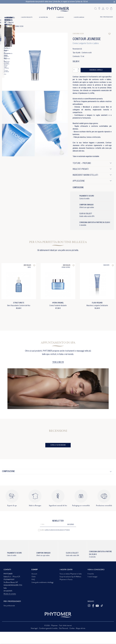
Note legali (34, 628)
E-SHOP (35, 570)
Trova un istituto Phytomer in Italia (71, 574)
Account (34, 574)
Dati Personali (64, 628)
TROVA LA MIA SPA (58, 362)
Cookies (72, 628)
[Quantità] (75, 70)
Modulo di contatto (10, 594)
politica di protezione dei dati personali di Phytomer (57, 530)
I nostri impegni (92, 577)
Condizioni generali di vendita (49, 628)
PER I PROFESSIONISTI (107, 17)
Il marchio (91, 574)
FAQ (33, 579)
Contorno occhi (18, 27)
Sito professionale (9, 606)
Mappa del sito (81, 628)
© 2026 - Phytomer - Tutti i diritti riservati (58, 625)
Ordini (34, 577)
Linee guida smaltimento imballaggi (42, 582)
